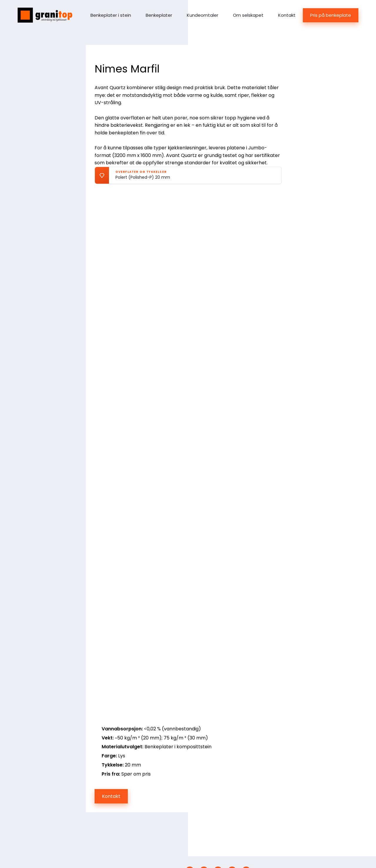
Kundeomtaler (203, 15)
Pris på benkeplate (331, 15)
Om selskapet (248, 15)
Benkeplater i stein (111, 15)
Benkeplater (159, 15)
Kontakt (287, 15)
